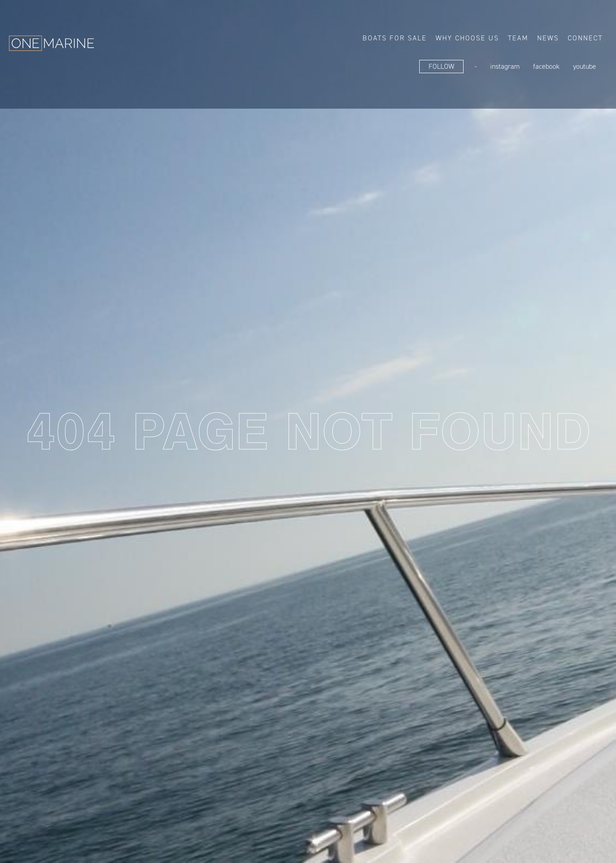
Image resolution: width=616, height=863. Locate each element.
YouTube (585, 66)
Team (518, 38)
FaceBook (546, 66)
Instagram (505, 66)
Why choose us (467, 38)
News (548, 38)
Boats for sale (395, 38)
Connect (585, 38)
